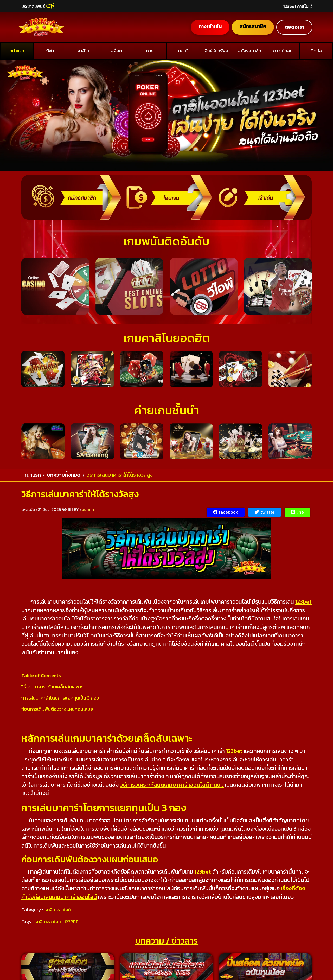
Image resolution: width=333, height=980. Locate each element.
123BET (71, 922)
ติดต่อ (316, 51)
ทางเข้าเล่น (209, 26)
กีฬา (50, 51)
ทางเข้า (183, 51)
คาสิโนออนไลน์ (58, 910)
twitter (265, 512)
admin (88, 509)
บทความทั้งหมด (64, 475)
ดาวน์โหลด (283, 51)
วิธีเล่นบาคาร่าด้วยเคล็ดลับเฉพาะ (52, 687)
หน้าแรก (17, 51)
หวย (150, 51)
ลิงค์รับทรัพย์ (216, 51)
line (297, 512)
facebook (226, 512)
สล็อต (117, 51)
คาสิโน (83, 51)
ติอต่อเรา (294, 27)
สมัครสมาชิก (252, 26)
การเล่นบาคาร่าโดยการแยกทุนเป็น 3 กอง (61, 698)
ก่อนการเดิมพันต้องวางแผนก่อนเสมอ (58, 709)
